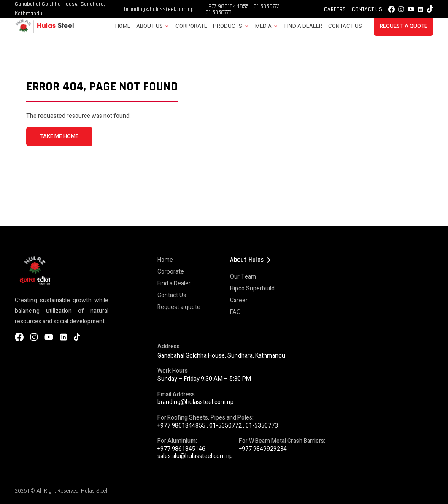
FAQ (235, 312)
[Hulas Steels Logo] (44, 31)
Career (239, 300)
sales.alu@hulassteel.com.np (195, 456)
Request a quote (179, 307)
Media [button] (263, 26)
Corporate (191, 26)
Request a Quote (403, 26)
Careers (335, 9)
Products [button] (228, 26)
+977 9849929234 (263, 449)
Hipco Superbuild (252, 289)
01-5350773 (219, 12)
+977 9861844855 (227, 6)
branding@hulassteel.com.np (159, 9)
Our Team (243, 277)
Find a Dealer (303, 26)
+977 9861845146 (181, 449)
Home (123, 26)
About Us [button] (150, 26)
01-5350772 (267, 6)
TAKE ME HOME (59, 136)
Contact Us (367, 9)
